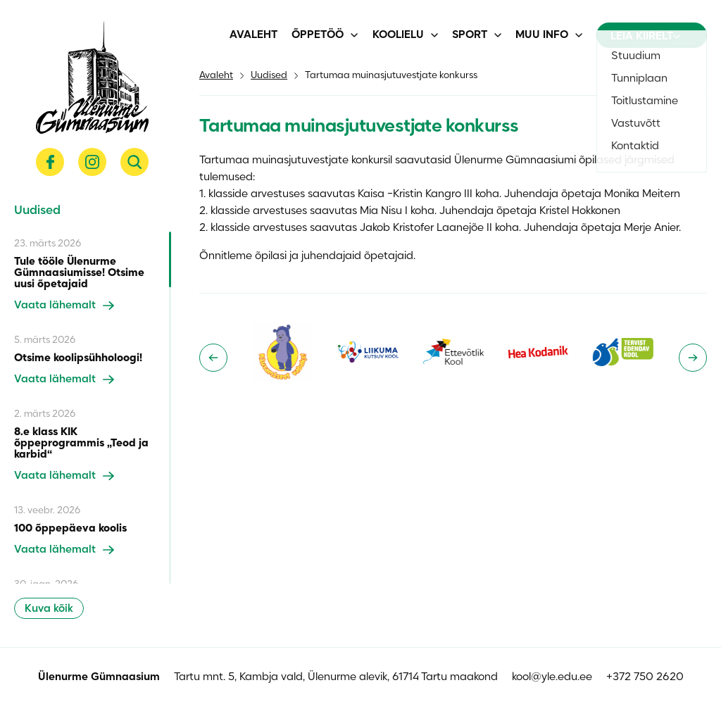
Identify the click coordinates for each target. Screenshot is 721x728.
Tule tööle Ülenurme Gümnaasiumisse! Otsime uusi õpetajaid (79, 273)
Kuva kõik (49, 609)
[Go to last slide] (213, 358)
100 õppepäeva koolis (70, 529)
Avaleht (253, 35)
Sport (470, 35)
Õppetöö (318, 35)
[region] (93, 408)
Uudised (269, 76)
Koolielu (398, 35)
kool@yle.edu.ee (552, 677)
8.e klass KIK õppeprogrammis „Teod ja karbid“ (81, 444)
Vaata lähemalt (64, 306)
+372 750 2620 (645, 677)
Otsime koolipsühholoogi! (78, 358)
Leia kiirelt (645, 37)
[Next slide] (693, 358)
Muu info (542, 35)
